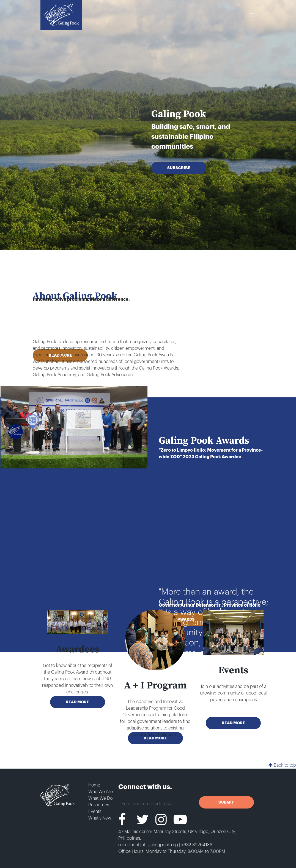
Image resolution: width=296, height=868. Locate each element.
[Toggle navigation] (250, 15)
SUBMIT (226, 802)
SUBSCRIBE (179, 168)
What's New (100, 818)
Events (95, 812)
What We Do (100, 798)
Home (94, 785)
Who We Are (101, 792)
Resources (99, 805)
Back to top (282, 765)
